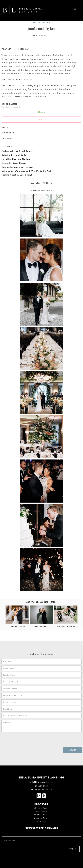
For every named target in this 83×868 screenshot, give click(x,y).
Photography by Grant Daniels (18, 151)
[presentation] (22, 739)
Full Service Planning (41, 808)
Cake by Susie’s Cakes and (16, 171)
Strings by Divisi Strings (14, 163)
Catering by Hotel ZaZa (14, 155)
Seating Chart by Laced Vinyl (17, 175)
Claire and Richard (17, 626)
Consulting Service (41, 818)
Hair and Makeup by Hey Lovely (18, 167)
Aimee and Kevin (41, 626)
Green (41, 112)
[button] (75, 9)
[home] (21, 11)
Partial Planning (41, 811)
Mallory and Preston (66, 626)
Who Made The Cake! (42, 171)
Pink (41, 119)
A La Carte (41, 821)
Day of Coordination (41, 815)
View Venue (7, 138)
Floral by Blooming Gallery (16, 159)
